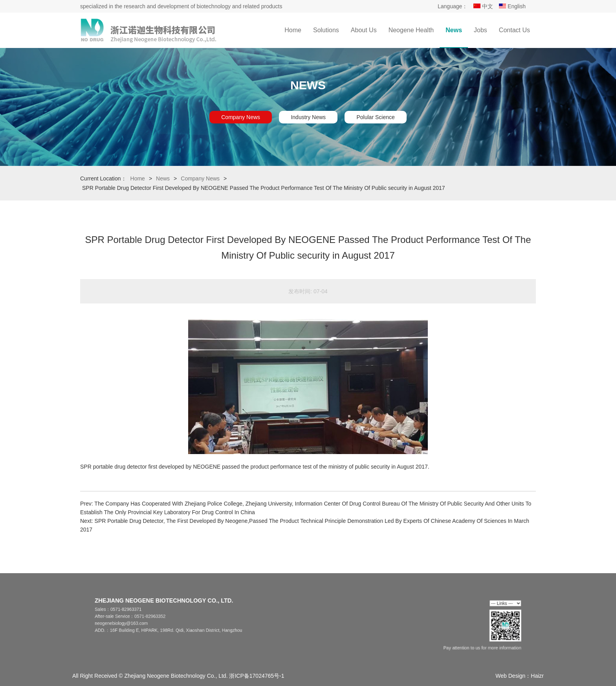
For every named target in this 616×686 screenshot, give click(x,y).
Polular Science (375, 117)
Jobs (480, 30)
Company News (241, 117)
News (454, 30)
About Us (364, 30)
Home (293, 30)
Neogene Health (411, 30)
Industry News (308, 117)
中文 (483, 6)
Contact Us (514, 30)
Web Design (510, 676)
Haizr (537, 676)
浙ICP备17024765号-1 (257, 676)
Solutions (326, 30)
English (512, 6)
